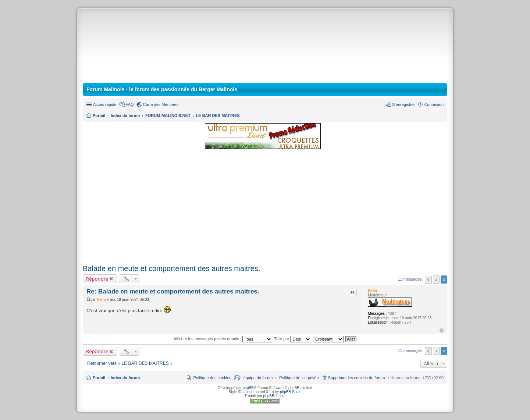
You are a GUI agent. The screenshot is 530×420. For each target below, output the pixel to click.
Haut (442, 330)
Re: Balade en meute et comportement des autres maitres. (173, 291)
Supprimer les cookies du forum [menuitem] (357, 378)
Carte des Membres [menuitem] (161, 104)
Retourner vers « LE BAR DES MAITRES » (130, 363)
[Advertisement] (265, 207)
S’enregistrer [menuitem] (403, 104)
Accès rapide (105, 104)
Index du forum (125, 378)
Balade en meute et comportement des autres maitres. (171, 268)
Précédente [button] (428, 280)
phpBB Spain (291, 392)
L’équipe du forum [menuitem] (257, 378)
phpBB (248, 388)
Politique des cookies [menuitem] (212, 378)
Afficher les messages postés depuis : (223, 339)
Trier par (293, 339)
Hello (372, 291)
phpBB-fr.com (275, 396)
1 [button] (436, 279)
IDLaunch (246, 392)
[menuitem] (299, 378)
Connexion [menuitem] (434, 104)
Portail (99, 115)
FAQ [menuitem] (130, 104)
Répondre (97, 279)
